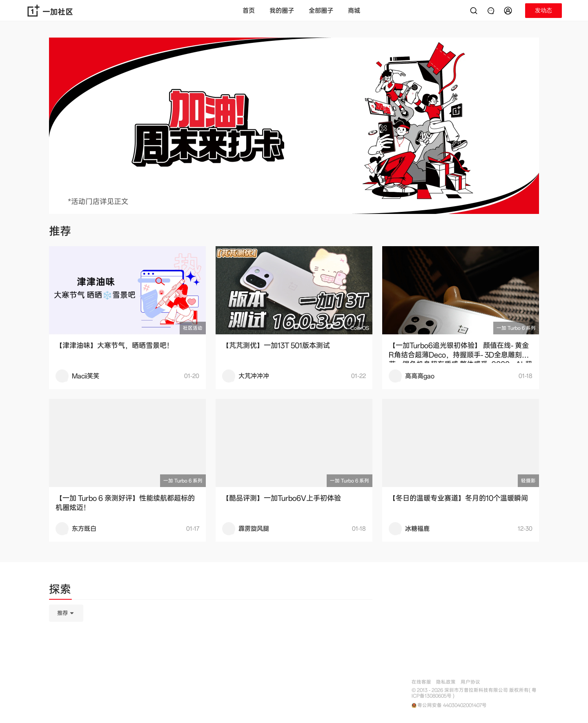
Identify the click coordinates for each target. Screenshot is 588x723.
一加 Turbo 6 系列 (516, 328)
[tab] (60, 591)
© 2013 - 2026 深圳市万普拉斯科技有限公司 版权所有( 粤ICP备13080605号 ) (474, 693)
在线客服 (421, 682)
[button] (509, 11)
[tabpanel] (211, 654)
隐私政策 (446, 682)
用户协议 (470, 682)
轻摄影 (528, 481)
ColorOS (360, 328)
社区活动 (193, 328)
